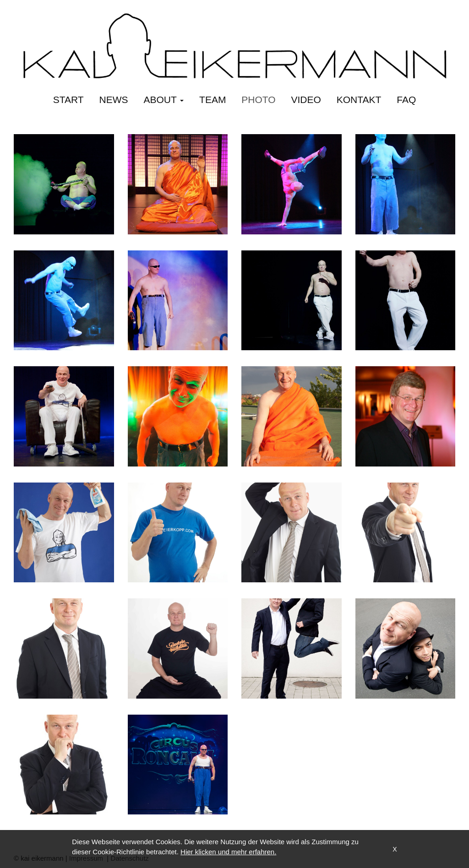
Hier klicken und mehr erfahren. (228, 852)
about (164, 100)
